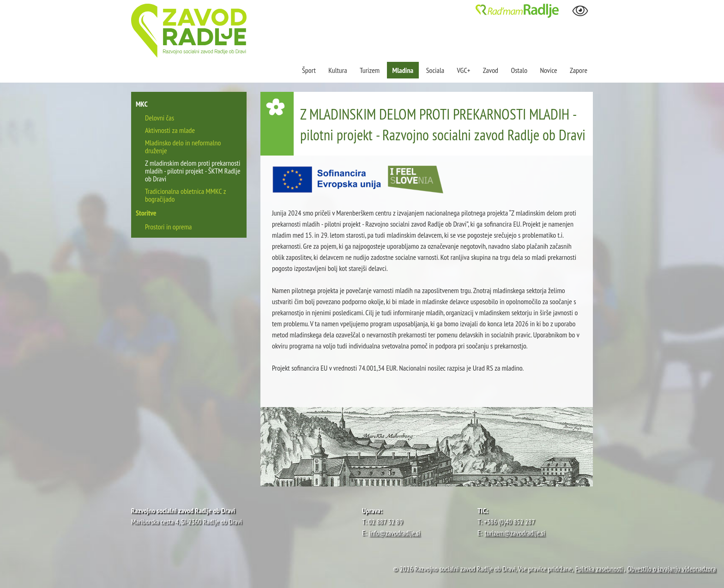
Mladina (403, 70)
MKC (142, 104)
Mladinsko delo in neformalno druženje (183, 147)
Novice (548, 70)
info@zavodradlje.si (395, 533)
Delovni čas (160, 118)
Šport (310, 70)
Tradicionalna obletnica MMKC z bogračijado (185, 195)
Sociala (435, 70)
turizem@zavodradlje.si (515, 533)
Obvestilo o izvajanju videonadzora (671, 569)
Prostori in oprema (169, 227)
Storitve (146, 213)
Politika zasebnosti (599, 569)
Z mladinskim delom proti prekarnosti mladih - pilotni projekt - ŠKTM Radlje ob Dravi (193, 171)
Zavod (491, 70)
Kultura (338, 70)
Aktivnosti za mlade (170, 130)
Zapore (579, 70)
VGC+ (464, 70)
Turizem (370, 70)
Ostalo (519, 70)
